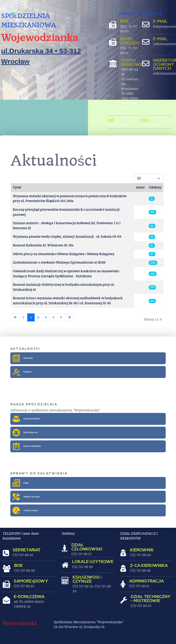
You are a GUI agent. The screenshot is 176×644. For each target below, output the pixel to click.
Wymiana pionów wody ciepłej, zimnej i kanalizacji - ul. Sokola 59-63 (67, 237)
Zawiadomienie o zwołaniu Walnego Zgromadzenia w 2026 (59, 263)
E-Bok (21, 483)
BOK (124, 22)
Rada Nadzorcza (25, 433)
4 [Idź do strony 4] (53, 317)
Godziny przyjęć (26, 510)
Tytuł (17, 187)
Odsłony (155, 187)
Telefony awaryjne (26, 497)
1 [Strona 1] (31, 317)
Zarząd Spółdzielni (26, 419)
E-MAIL (160, 22)
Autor (140, 187)
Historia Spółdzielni (27, 446)
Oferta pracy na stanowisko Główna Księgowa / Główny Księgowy (64, 254)
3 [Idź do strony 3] (46, 317)
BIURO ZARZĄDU (130, 41)
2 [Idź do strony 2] (38, 317)
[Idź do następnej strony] (61, 318)
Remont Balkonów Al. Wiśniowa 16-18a (43, 245)
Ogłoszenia (23, 358)
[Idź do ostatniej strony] (69, 318)
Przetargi (22, 372)
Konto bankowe (132, 63)
